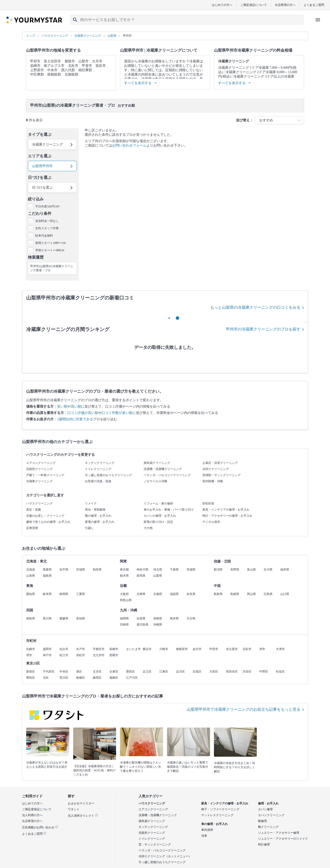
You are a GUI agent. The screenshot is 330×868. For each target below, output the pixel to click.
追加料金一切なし (47, 221)
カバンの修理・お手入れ (160, 516)
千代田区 (49, 672)
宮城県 (81, 570)
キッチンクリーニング (100, 463)
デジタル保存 (211, 522)
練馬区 (97, 678)
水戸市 (81, 649)
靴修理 (262, 821)
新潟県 (218, 570)
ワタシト (74, 809)
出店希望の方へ (285, 5)
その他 (148, 528)
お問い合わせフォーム (129, 145)
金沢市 (197, 649)
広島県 (268, 594)
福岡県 (124, 618)
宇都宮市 (99, 649)
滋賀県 (174, 594)
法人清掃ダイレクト (83, 816)
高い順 (76, 406)
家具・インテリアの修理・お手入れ (226, 510)
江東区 (164, 672)
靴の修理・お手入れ (98, 516)
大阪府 (124, 594)
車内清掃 (207, 830)
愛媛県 (64, 618)
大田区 (214, 672)
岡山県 (251, 594)
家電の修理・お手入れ (100, 522)
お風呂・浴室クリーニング (220, 463)
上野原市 (37, 70)
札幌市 (31, 649)
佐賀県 (141, 618)
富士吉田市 (52, 61)
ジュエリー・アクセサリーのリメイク (283, 839)
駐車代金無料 (44, 236)
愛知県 (31, 594)
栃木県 (124, 576)
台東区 (114, 672)
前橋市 (114, 649)
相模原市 (182, 649)
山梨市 (83, 61)
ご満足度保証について (37, 809)
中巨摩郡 (37, 74)
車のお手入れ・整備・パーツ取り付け (169, 510)
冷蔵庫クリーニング (39, 481)
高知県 (81, 618)
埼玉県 (158, 570)
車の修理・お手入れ (214, 824)
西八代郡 (68, 70)
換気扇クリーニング (157, 463)
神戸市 (47, 655)
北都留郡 (71, 74)
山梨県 (158, 576)
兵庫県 (141, 594)
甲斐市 (87, 66)
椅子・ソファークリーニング (220, 809)
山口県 (285, 594)
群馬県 (141, 576)
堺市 (29, 655)
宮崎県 (124, 625)
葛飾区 (114, 678)
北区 (46, 678)
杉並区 (280, 672)
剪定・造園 (34, 510)
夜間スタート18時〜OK (51, 243)
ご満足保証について (254, 5)
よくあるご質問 (314, 5)
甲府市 (35, 61)
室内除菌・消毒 (213, 481)
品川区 (180, 672)
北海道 (31, 570)
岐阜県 (47, 594)
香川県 (47, 618)
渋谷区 (247, 672)
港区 (79, 672)
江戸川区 (132, 678)
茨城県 (191, 570)
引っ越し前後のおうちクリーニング (108, 475)
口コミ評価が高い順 (83, 413)
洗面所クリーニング (39, 469)
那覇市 (114, 655)
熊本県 (174, 618)
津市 (262, 649)
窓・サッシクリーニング (155, 845)
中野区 (264, 672)
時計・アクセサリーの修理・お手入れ (227, 516)
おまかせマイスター (81, 803)
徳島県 (31, 618)
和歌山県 (126, 600)
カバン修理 (265, 809)
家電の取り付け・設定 (158, 522)
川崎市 (164, 649)
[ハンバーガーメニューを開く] (318, 20)
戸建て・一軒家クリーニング (45, 475)
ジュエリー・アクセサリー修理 (279, 833)
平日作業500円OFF (47, 206)
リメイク (91, 503)
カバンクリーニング (271, 815)
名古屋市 (232, 649)
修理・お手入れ (268, 803)
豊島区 (31, 678)
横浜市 (147, 649)
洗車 (204, 836)
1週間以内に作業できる (75, 419)
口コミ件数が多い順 (117, 413)
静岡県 (64, 594)
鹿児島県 (142, 625)
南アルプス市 (54, 66)
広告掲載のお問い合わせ (40, 827)
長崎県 (158, 618)
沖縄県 (158, 625)
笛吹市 (101, 66)
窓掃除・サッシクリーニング (222, 475)
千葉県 (174, 570)
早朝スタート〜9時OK (50, 250)
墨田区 (130, 672)
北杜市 (73, 66)
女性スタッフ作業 (47, 228)
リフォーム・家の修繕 (158, 503)
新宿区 (31, 672)
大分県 (191, 618)
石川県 (268, 570)
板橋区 (81, 678)
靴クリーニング (268, 827)
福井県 (285, 570)
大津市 (280, 649)
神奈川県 (142, 570)
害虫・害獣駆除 (95, 510)
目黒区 (197, 672)
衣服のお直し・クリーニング (45, 516)
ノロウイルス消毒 (155, 481)
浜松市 (247, 649)
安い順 (62, 406)
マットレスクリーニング (217, 815)
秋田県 (97, 570)
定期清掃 (32, 528)
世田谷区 (232, 672)
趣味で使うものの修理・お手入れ (48, 522)
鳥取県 (218, 594)
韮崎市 (35, 66)
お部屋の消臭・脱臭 (98, 481)
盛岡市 (47, 649)
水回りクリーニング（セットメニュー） (165, 856)
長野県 (235, 570)
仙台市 (64, 649)
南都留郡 (54, 74)
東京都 (124, 570)
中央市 (52, 70)
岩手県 (64, 570)
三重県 (81, 594)
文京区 (97, 672)
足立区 (147, 672)
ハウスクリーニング (39, 503)
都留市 (70, 61)
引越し (89, 528)
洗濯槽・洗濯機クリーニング (163, 469)
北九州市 (99, 655)
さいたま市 (133, 649)
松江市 (64, 655)
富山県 (251, 570)
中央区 (64, 672)
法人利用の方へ (32, 815)
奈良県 (191, 594)
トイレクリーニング (98, 469)
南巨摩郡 (85, 70)
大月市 (97, 61)
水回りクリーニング (216, 469)
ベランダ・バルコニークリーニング (167, 475)
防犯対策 (208, 503)
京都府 (158, 594)
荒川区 (64, 678)
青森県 (47, 570)
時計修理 (264, 845)
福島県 (47, 576)
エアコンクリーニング (41, 463)
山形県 (31, 576)
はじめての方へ (222, 5)
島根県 (235, 594)
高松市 (81, 655)
